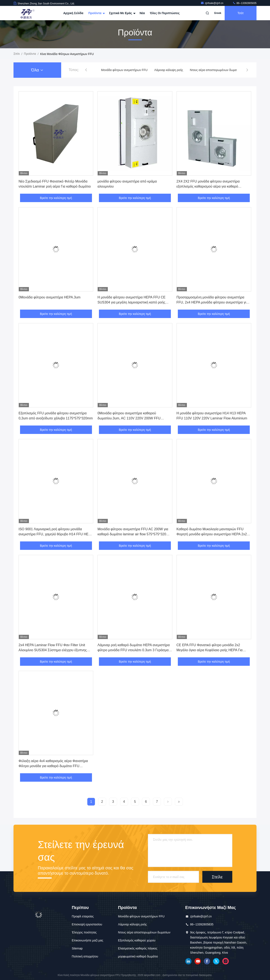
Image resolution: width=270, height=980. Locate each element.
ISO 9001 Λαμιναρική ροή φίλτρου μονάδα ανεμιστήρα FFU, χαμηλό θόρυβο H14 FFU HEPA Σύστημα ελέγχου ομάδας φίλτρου (56, 534)
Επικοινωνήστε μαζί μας (87, 940)
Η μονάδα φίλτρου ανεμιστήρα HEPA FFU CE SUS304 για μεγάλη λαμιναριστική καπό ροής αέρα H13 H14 (131, 302)
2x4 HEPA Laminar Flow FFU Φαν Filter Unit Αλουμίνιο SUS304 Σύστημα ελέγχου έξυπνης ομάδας (53, 650)
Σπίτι (17, 54)
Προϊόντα (96, 13)
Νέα (142, 13)
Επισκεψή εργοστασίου (87, 924)
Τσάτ (241, 13)
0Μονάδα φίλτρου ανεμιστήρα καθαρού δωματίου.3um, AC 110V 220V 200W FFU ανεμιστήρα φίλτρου (129, 418)
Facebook (207, 961)
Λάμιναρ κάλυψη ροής (169, 70)
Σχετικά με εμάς (122, 13)
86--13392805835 (244, 3)
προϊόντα (30, 54)
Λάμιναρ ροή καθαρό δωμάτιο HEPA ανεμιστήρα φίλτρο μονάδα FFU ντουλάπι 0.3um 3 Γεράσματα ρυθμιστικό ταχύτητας (135, 650)
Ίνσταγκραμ (225, 961)
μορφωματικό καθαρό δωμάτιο (138, 956)
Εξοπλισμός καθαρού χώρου (137, 940)
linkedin (188, 961)
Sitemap (77, 948)
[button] (86, 70)
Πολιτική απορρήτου (85, 956)
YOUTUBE (198, 961)
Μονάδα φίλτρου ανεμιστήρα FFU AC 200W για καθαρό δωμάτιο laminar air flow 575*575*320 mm (133, 534)
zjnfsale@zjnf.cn (212, 3)
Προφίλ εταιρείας (83, 916)
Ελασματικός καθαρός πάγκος (138, 948)
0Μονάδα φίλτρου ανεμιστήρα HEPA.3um (49, 297)
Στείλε (217, 877)
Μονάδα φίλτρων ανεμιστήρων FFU (124, 70)
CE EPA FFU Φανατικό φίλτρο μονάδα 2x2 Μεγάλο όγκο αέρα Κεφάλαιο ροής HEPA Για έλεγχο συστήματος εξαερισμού (210, 650)
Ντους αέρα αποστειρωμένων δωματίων (216, 70)
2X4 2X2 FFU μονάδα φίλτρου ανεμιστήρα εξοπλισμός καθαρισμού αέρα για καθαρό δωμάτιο (208, 186)
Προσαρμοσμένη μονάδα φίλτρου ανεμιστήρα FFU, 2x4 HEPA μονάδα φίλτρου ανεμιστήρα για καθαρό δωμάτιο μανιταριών (212, 302)
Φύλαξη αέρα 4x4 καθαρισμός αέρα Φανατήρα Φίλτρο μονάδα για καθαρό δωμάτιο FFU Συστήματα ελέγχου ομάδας (53, 766)
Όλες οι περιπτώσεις (165, 13)
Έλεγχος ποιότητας (84, 932)
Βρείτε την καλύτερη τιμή (56, 198)
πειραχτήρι (216, 961)
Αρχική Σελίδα (73, 13)
